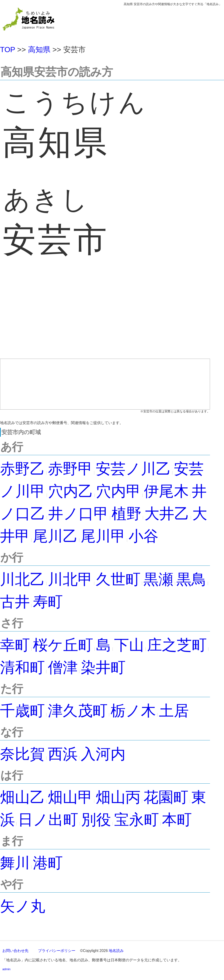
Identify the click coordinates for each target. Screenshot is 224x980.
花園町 (166, 797)
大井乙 (167, 514)
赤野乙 (22, 469)
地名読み (116, 951)
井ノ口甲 (78, 514)
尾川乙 (55, 536)
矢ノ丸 (23, 906)
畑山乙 (22, 797)
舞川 (15, 863)
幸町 (15, 645)
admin (6, 969)
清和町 (22, 667)
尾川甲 (103, 536)
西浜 (63, 754)
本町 (177, 820)
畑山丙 (118, 797)
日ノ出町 (48, 820)
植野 (126, 514)
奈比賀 (22, 754)
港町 (48, 863)
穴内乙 (71, 491)
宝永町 (136, 820)
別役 (96, 820)
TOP (8, 50)
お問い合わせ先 (15, 951)
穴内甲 (119, 491)
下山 (129, 645)
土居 (174, 711)
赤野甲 (70, 469)
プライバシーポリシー (57, 951)
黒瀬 (158, 579)
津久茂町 (78, 711)
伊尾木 (166, 491)
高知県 (39, 50)
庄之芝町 (177, 645)
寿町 (48, 602)
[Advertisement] (105, 317)
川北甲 (70, 579)
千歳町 (22, 711)
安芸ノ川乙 (133, 469)
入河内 (103, 754)
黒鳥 (191, 579)
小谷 (143, 536)
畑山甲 (70, 797)
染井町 (103, 667)
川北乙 (22, 579)
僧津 (63, 667)
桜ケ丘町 (63, 645)
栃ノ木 (133, 711)
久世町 (118, 579)
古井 (15, 602)
